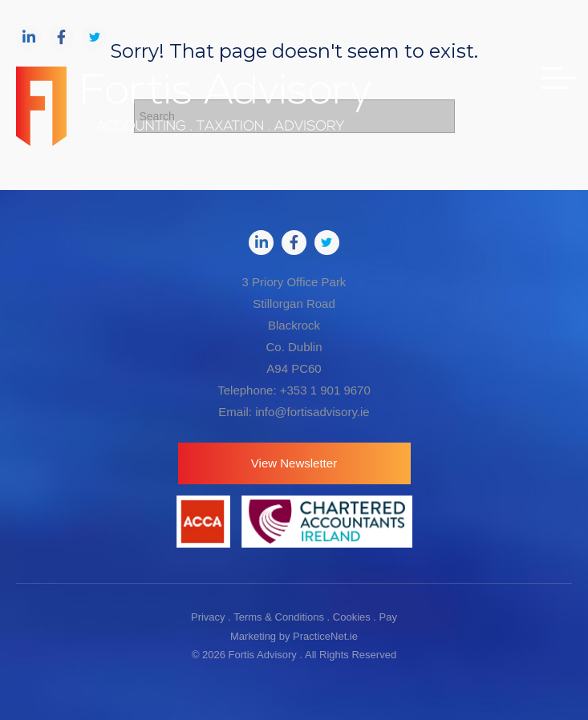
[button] (294, 463)
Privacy (208, 617)
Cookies (352, 617)
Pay (388, 617)
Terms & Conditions (279, 617)
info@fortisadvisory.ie (312, 412)
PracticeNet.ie (325, 636)
